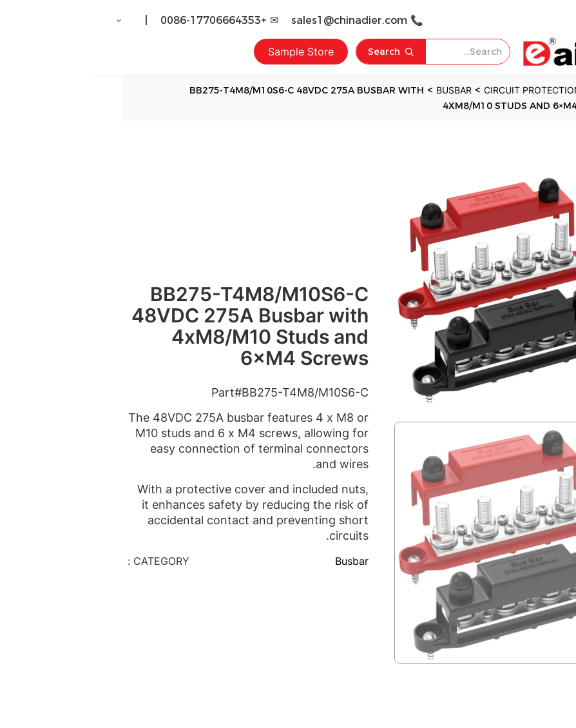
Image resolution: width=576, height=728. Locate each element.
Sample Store (207, 52)
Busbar (258, 561)
